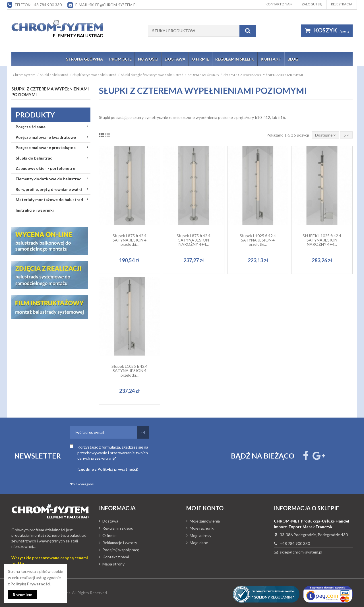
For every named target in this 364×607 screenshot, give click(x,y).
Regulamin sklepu (118, 528)
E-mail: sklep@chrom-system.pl (106, 5)
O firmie (109, 535)
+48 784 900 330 (295, 543)
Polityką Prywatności (30, 584)
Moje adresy (200, 535)
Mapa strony (113, 564)
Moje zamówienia (205, 521)
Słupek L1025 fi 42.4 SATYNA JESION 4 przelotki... (258, 240)
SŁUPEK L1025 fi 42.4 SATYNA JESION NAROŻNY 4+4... (322, 240)
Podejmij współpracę (121, 550)
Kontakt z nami (280, 4)
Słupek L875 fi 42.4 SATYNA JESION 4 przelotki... (130, 240)
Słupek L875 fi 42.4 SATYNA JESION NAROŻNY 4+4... (194, 240)
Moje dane (199, 543)
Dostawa (110, 521)
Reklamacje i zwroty (120, 543)
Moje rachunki (202, 528)
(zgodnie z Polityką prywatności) (108, 469)
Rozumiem (23, 595)
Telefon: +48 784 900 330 (38, 5)
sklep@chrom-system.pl (301, 552)
